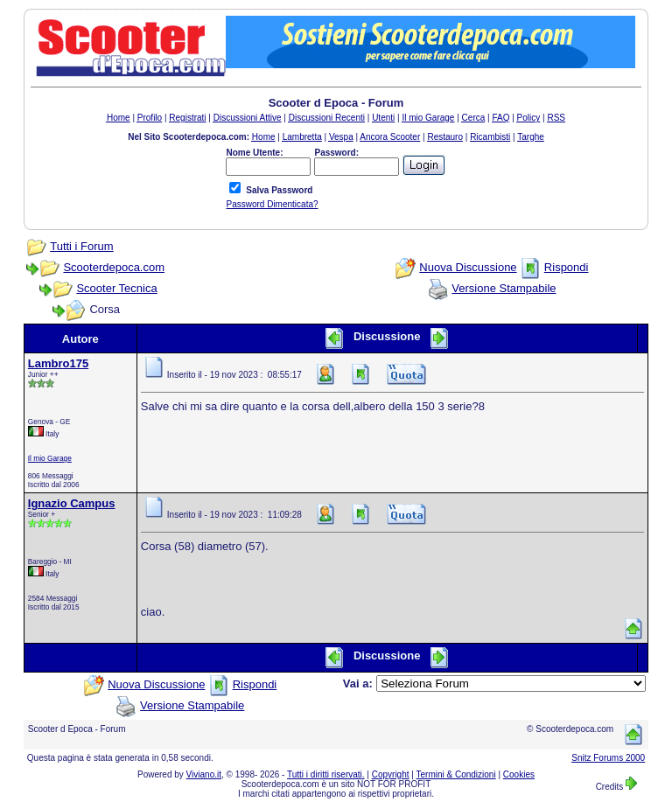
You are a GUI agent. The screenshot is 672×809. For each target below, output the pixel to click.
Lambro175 (58, 363)
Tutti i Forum (81, 246)
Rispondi (567, 267)
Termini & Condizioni (456, 774)
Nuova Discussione (468, 267)
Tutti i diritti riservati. (326, 774)
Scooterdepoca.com (114, 267)
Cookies (519, 774)
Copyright (391, 774)
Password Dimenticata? (272, 204)
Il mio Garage (50, 458)
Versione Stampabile (504, 288)
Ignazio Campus (72, 503)
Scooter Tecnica (116, 288)
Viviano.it (204, 774)
